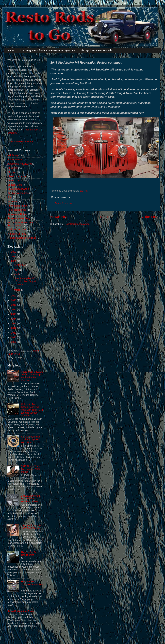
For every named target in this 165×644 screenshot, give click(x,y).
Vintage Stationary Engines (22, 238)
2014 (14, 319)
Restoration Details (17, 214)
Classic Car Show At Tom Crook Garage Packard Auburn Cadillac (32, 376)
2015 (14, 314)
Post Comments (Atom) (77, 224)
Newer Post (59, 217)
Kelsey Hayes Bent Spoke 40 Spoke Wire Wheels (31, 440)
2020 (14, 296)
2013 (14, 323)
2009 (14, 342)
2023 (14, 252)
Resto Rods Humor (17, 206)
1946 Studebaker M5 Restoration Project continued (25, 281)
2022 (14, 256)
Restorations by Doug (19, 218)
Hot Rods (12, 201)
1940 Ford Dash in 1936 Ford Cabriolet (32, 527)
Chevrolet (13, 168)
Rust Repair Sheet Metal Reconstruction (20, 224)
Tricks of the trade (17, 229)
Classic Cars (14, 181)
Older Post (150, 217)
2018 (14, 305)
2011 (14, 333)
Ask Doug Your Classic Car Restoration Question (47, 50)
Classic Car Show (17, 176)
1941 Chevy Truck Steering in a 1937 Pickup (31, 469)
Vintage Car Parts (17, 234)
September (20, 265)
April (17, 274)
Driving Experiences (18, 193)
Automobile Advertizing (19, 164)
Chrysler (12, 172)
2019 (14, 300)
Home (11, 50)
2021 (14, 261)
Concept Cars (15, 185)
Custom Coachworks (18, 189)
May (17, 270)
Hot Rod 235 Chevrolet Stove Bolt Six (32, 584)
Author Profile (15, 160)
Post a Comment (63, 203)
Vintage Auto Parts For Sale (96, 50)
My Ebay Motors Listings (20, 141)
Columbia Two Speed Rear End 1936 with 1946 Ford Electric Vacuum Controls (32, 410)
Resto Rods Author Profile (21, 611)
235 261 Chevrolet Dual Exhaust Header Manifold (31, 499)
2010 (14, 337)
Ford (10, 197)
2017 (14, 309)
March (18, 290)
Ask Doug (13, 155)
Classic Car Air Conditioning (29, 553)
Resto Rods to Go (17, 210)
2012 (14, 328)
